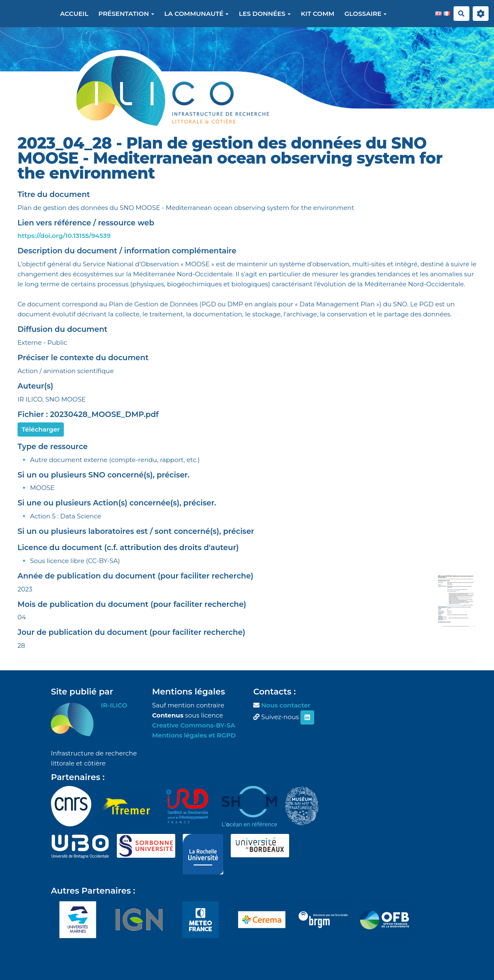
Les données (265, 14)
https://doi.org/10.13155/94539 (64, 236)
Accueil (74, 14)
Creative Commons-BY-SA (194, 725)
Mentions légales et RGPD (194, 735)
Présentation (126, 14)
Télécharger (41, 429)
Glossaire (365, 14)
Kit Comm (318, 14)
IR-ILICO (114, 705)
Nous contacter (286, 705)
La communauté (197, 14)
